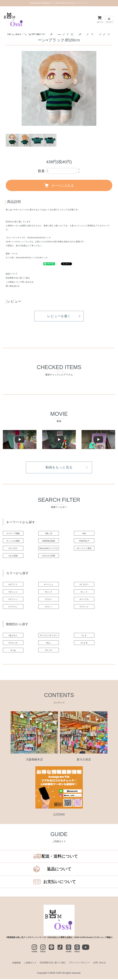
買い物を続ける (13, 286)
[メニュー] (109, 20)
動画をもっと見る (59, 468)
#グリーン (14, 600)
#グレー (49, 608)
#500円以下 (85, 542)
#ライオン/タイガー (49, 636)
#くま (85, 636)
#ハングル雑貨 (14, 542)
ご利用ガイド (29, 964)
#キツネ (49, 651)
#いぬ (14, 651)
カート (100, 19)
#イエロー (85, 585)
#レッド (85, 593)
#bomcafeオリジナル (49, 549)
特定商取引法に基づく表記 (18, 278)
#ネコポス (14, 549)
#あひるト (14, 636)
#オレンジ (14, 593)
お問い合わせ (102, 964)
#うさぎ (85, 644)
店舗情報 (14, 964)
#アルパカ (14, 644)
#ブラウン (14, 608)
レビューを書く (59, 317)
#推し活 (49, 534)
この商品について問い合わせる (20, 282)
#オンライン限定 (85, 549)
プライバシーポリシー (80, 964)
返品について (12, 274)
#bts (85, 534)
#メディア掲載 (14, 534)
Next (92, 88)
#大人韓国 (14, 557)
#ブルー (49, 600)
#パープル (85, 600)
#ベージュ (49, 585)
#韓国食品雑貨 (49, 542)
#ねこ (49, 644)
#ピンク (49, 593)
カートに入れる (59, 185)
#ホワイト (14, 585)
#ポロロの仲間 (49, 557)
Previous (26, 88)
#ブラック (85, 608)
